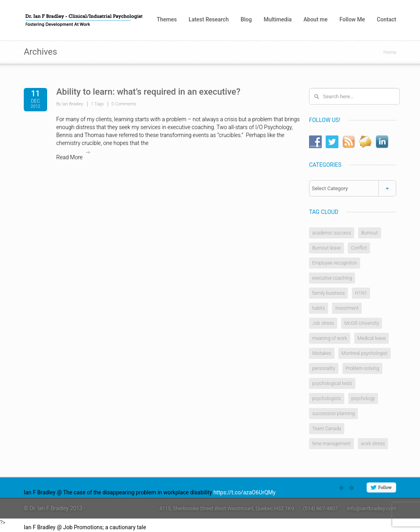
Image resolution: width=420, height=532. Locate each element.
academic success (332, 233)
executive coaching (332, 278)
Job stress (323, 323)
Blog (246, 19)
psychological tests (332, 383)
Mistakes (322, 353)
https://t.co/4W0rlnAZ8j (177, 527)
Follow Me (352, 19)
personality (324, 368)
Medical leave (371, 338)
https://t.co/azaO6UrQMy (245, 492)
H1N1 (361, 293)
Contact (387, 19)
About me (316, 19)
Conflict (359, 248)
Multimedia (278, 19)
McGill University (362, 323)
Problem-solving (362, 368)
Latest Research (209, 19)
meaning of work (330, 338)
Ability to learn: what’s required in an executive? (148, 92)
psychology (363, 399)
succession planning (333, 414)
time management (331, 444)
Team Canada (327, 429)
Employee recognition (335, 263)
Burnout (370, 233)
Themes (167, 19)
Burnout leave (326, 248)
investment (347, 308)
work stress (373, 444)
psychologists (327, 399)
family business (328, 293)
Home (390, 52)
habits (319, 308)
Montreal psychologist (365, 353)
